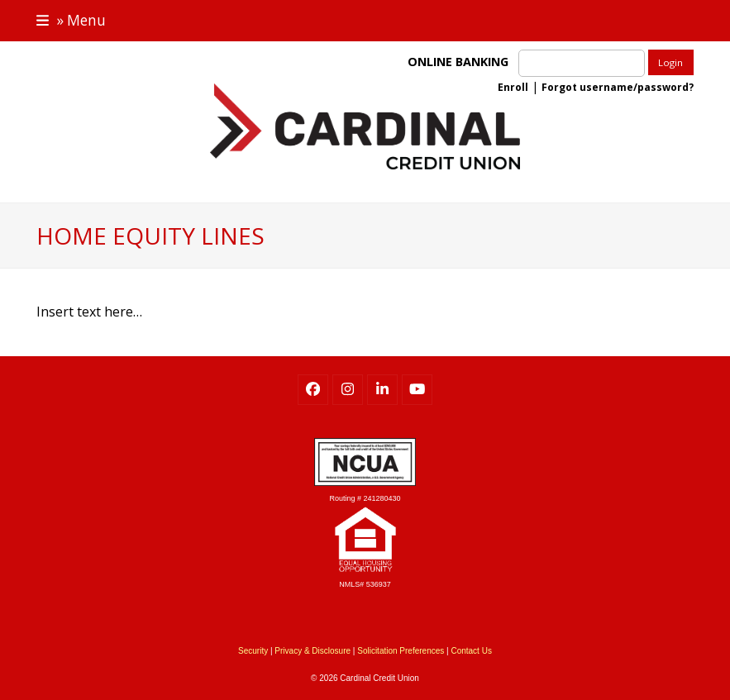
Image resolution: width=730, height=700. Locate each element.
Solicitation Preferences (401, 651)
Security (253, 651)
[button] (71, 20)
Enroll (513, 87)
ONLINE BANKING (461, 62)
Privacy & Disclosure (313, 651)
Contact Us (471, 651)
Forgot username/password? (618, 87)
